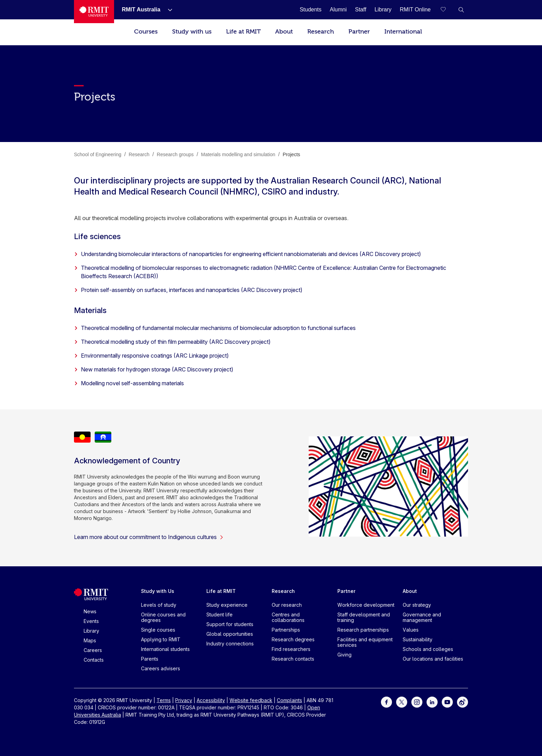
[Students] (311, 10)
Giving (344, 655)
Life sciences (97, 236)
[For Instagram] (417, 702)
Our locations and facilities (433, 659)
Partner (359, 32)
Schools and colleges (428, 649)
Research (321, 32)
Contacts (94, 660)
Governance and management (422, 617)
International (403, 32)
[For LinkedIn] (432, 702)
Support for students (230, 624)
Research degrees (293, 639)
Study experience (227, 605)
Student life (219, 615)
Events (91, 621)
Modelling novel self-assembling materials (129, 383)
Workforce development (366, 605)
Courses (146, 32)
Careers (93, 650)
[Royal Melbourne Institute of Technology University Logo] (94, 12)
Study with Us (158, 591)
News (90, 611)
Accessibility (211, 700)
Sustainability (418, 639)
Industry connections (230, 644)
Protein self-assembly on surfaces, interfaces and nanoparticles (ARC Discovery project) (188, 290)
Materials (90, 310)
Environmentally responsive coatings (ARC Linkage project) (151, 356)
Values (411, 630)
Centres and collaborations (288, 617)
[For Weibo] (462, 702)
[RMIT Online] (415, 10)
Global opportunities (230, 634)
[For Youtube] (447, 702)
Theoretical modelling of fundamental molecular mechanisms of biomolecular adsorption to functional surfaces (215, 328)
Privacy (184, 700)
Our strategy (417, 605)
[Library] (383, 10)
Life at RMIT (243, 32)
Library (91, 631)
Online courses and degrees (163, 617)
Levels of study (159, 605)
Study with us (192, 32)
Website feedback (251, 700)
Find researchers (291, 649)
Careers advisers (161, 668)
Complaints (289, 700)
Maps (90, 640)
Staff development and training (364, 617)
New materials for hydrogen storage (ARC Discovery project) (154, 369)
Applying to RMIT (161, 639)
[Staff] (361, 10)
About (284, 32)
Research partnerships (363, 630)
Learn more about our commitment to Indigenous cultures (149, 537)
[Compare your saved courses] (447, 10)
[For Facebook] (386, 702)
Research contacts (293, 659)
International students (165, 649)
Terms (164, 700)
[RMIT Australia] (141, 10)
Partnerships (286, 630)
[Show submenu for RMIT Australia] (167, 10)
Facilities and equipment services (365, 642)
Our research (287, 605)
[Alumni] (338, 10)
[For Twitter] (402, 702)
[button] (461, 10)
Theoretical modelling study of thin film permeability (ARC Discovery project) (172, 342)
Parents (150, 659)
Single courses (158, 630)
